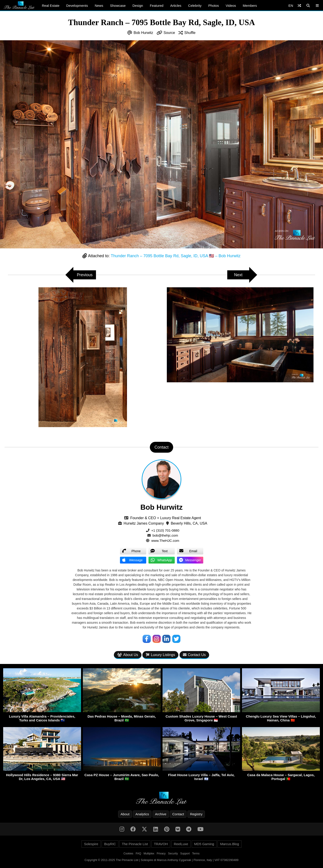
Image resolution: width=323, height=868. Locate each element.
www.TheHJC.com (165, 541)
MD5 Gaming (204, 844)
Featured (157, 6)
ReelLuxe (181, 844)
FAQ (139, 854)
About (125, 814)
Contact (178, 814)
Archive (161, 814)
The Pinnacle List (135, 844)
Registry (196, 814)
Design (138, 6)
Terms (196, 854)
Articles (176, 6)
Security (173, 854)
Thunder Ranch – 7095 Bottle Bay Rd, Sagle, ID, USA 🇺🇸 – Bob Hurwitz (176, 256)
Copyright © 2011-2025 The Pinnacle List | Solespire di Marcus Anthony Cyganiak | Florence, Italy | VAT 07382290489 (162, 860)
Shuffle (190, 33)
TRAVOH (161, 844)
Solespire (91, 844)
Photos (214, 6)
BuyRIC (110, 844)
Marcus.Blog (229, 844)
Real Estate (51, 6)
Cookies (128, 854)
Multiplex (149, 854)
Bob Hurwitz (143, 33)
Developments (77, 6)
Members (250, 6)
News (99, 6)
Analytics (142, 814)
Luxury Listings (160, 655)
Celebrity (195, 6)
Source (169, 33)
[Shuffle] (299, 6)
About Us (128, 655)
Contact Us (194, 655)
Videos (231, 6)
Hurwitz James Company (144, 523)
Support (185, 854)
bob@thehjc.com (165, 535)
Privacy (161, 854)
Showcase (118, 6)
